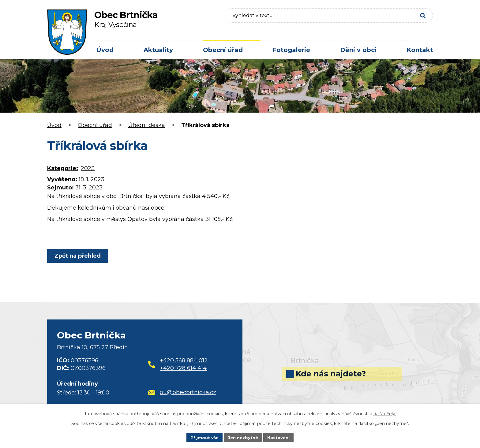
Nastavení (280, 437)
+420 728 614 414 (183, 368)
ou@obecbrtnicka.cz (182, 392)
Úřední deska (147, 125)
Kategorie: (63, 168)
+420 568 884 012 (184, 360)
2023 (88, 168)
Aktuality (158, 50)
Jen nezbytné (243, 437)
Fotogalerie (291, 50)
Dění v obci (358, 50)
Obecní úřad (223, 50)
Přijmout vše (203, 437)
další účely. (385, 413)
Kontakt (420, 50)
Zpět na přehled (79, 256)
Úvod (105, 50)
